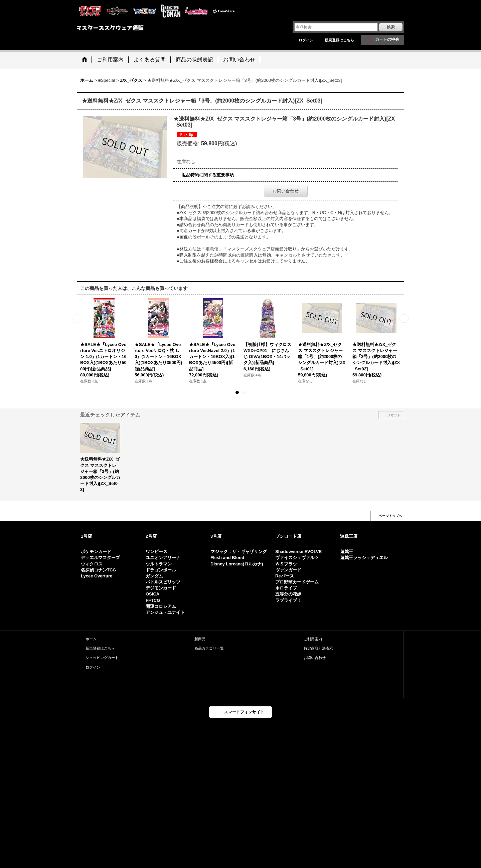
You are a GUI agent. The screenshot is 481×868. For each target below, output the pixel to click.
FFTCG (153, 600)
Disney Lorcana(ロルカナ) (237, 564)
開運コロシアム (161, 606)
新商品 (200, 639)
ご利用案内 (313, 639)
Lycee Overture (97, 576)
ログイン (306, 40)
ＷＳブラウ (286, 564)
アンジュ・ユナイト (165, 612)
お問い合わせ (286, 191)
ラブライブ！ (288, 600)
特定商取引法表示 (318, 648)
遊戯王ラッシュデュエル (364, 558)
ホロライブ (286, 588)
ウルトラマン (159, 564)
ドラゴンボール (161, 570)
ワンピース (156, 552)
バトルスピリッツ (163, 582)
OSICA (152, 594)
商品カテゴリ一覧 (209, 648)
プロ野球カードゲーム (297, 582)
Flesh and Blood (227, 558)
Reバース (285, 576)
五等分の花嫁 (288, 594)
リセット (394, 415)
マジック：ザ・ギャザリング (239, 552)
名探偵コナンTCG (98, 570)
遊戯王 (347, 552)
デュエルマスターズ (100, 558)
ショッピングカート (102, 658)
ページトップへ (390, 516)
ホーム (91, 639)
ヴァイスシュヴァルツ (297, 558)
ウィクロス (92, 564)
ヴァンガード (288, 570)
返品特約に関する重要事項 (208, 175)
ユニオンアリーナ (163, 558)
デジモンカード (161, 588)
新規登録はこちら (339, 40)
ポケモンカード (96, 552)
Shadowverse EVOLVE (298, 552)
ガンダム (154, 576)
